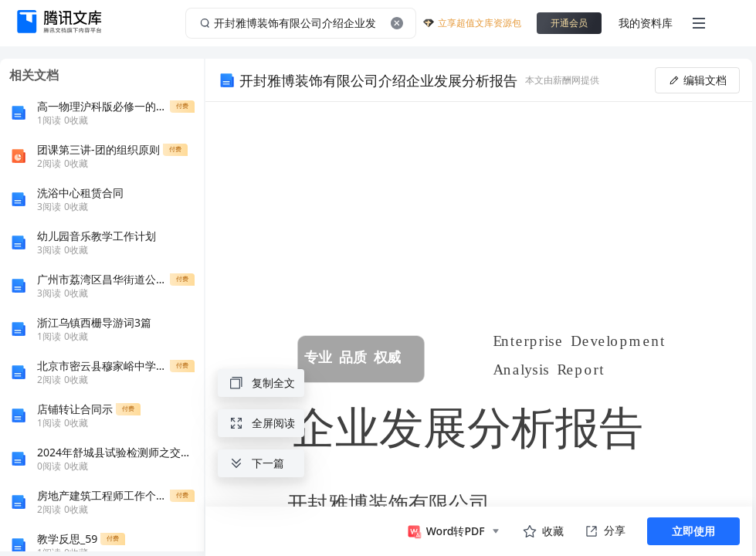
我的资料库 (646, 23)
